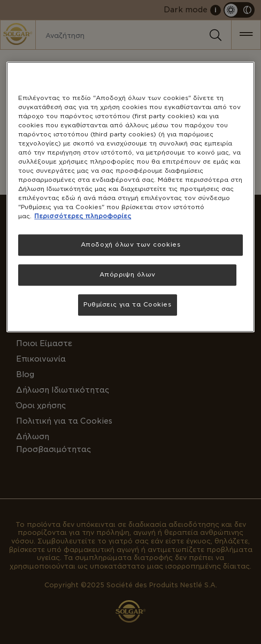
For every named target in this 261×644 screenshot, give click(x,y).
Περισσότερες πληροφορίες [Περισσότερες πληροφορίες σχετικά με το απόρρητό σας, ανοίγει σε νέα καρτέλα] (83, 217)
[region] (130, 197)
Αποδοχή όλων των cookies (131, 245)
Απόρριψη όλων (128, 275)
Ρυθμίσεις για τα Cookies (128, 304)
